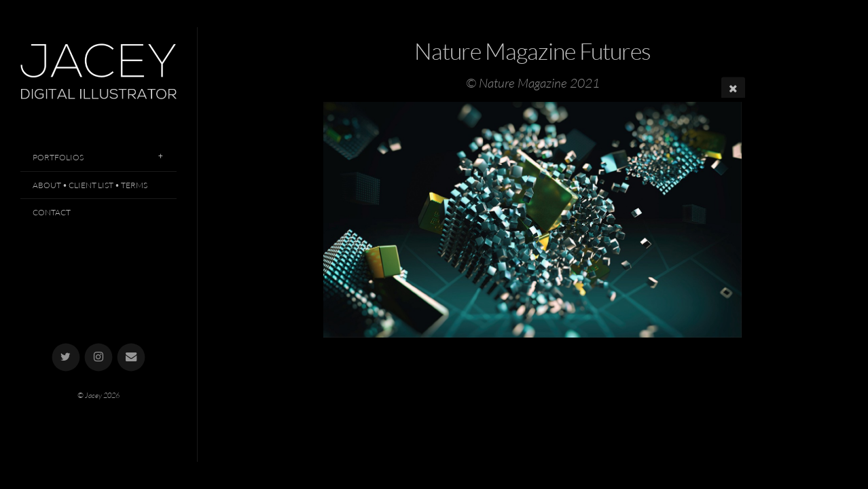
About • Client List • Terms (90, 185)
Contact (52, 212)
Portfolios (58, 157)
